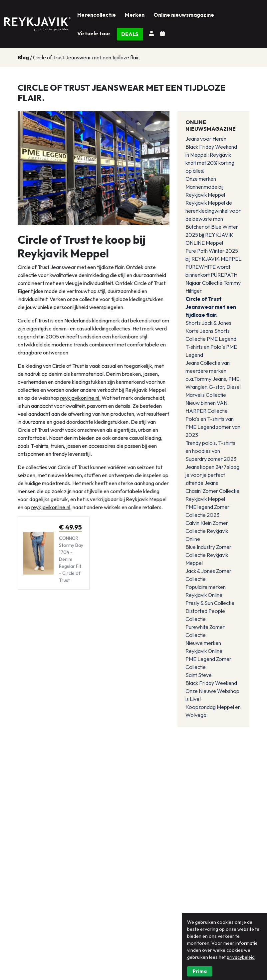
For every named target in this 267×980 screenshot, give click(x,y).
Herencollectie (97, 15)
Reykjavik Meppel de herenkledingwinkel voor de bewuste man (213, 211)
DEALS (130, 34)
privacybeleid (241, 976)
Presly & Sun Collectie (210, 603)
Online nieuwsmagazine (184, 15)
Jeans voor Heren (206, 139)
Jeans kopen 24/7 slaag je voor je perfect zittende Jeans (212, 475)
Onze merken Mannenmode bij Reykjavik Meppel (205, 187)
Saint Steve (199, 675)
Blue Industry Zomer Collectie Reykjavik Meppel (208, 555)
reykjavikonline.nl (51, 507)
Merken (135, 15)
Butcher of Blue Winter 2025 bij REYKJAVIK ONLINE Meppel (212, 235)
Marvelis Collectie (206, 395)
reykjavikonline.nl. (80, 398)
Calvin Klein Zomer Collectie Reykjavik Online (207, 531)
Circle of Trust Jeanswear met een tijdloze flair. (211, 307)
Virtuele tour (94, 33)
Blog (23, 57)
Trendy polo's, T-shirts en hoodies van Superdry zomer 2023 (211, 451)
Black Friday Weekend (211, 683)
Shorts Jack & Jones (208, 323)
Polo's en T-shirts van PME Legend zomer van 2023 (213, 427)
